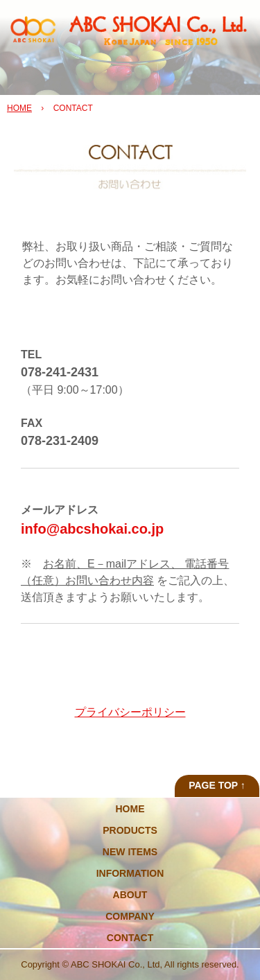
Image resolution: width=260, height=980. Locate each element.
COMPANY (130, 916)
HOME (19, 108)
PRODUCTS (130, 830)
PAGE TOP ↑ (217, 785)
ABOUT (130, 895)
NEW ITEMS (130, 852)
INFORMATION (130, 873)
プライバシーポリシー (130, 712)
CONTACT (130, 938)
